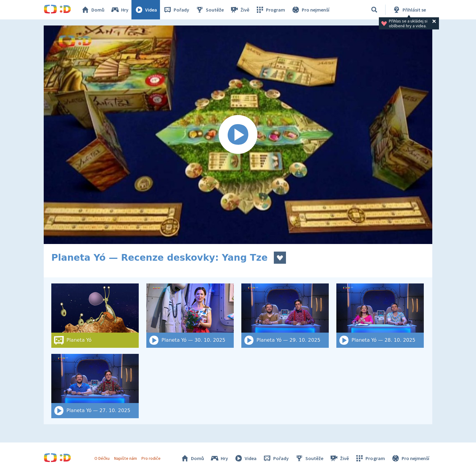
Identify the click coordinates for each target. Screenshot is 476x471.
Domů (93, 10)
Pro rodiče (151, 458)
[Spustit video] (238, 135)
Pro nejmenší (310, 10)
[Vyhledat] (374, 10)
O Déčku (102, 458)
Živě (240, 10)
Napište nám (125, 458)
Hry (119, 10)
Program (270, 10)
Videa (146, 10)
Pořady (176, 10)
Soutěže (209, 10)
